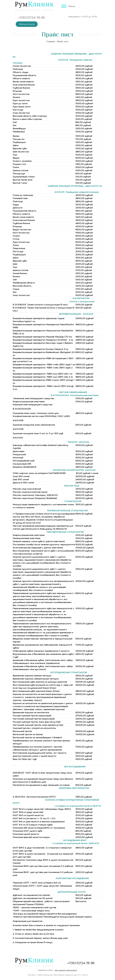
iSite (56, 970)
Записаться (26, 24)
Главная (51, 42)
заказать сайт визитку (68, 970)
